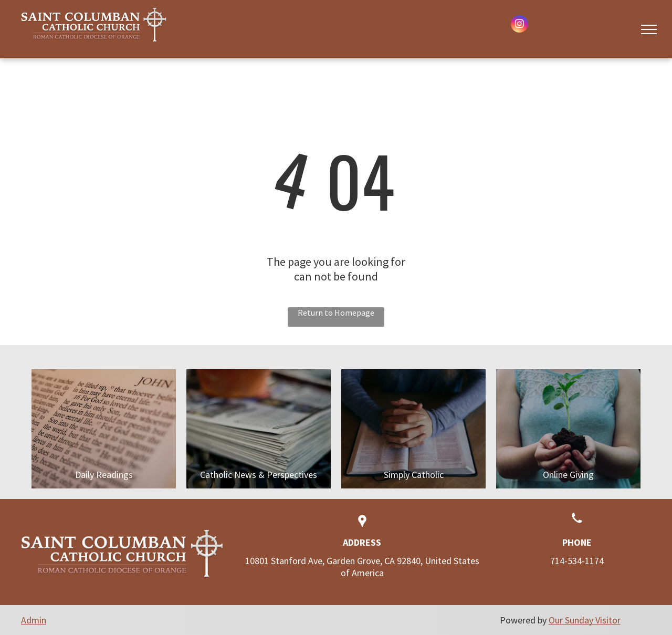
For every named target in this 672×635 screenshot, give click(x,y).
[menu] (649, 29)
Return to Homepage (336, 313)
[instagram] (519, 25)
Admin (34, 620)
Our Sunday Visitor (585, 620)
